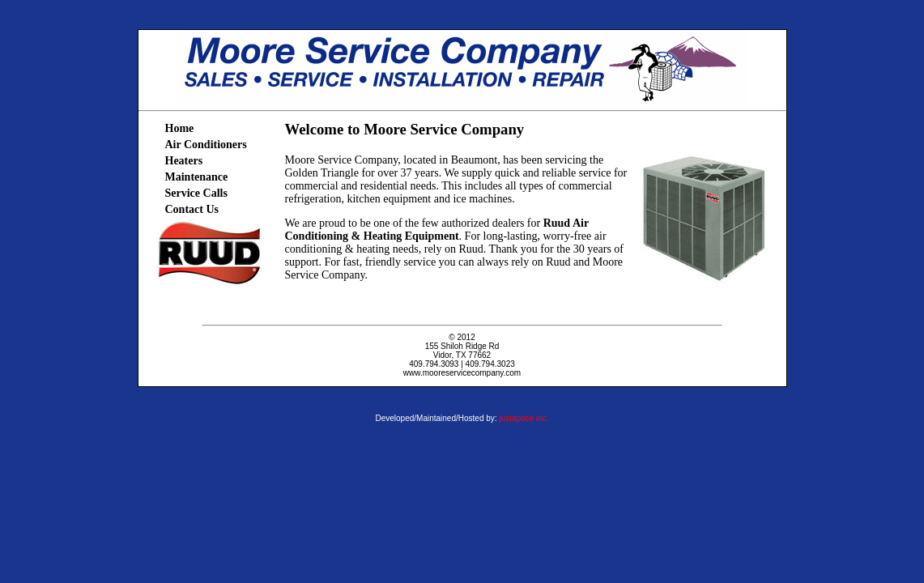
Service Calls (196, 193)
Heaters (184, 161)
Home (180, 128)
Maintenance (197, 177)
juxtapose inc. (524, 418)
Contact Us (192, 209)
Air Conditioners (206, 145)
